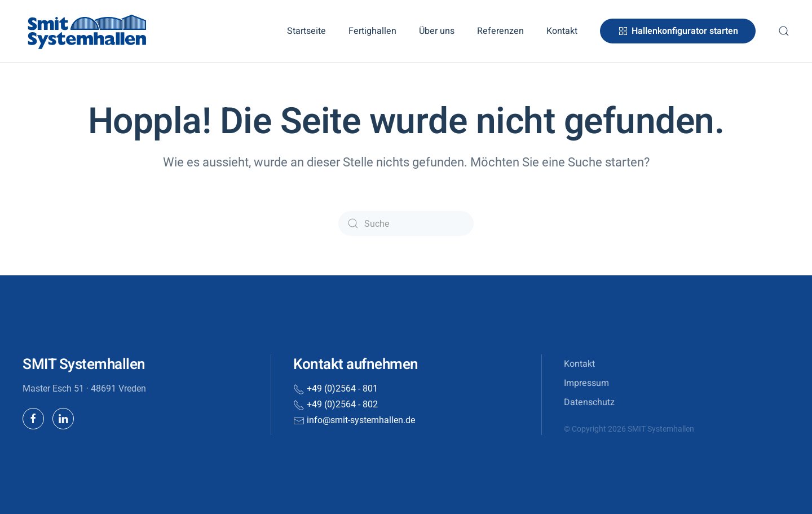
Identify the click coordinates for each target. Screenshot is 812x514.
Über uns (437, 31)
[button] (784, 31)
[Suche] (406, 223)
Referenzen (500, 31)
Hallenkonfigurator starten (678, 31)
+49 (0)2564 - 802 (342, 404)
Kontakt (562, 31)
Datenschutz (589, 402)
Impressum (586, 383)
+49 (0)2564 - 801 (342, 388)
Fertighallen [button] (372, 31)
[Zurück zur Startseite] (87, 31)
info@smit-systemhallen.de (361, 420)
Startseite (306, 31)
